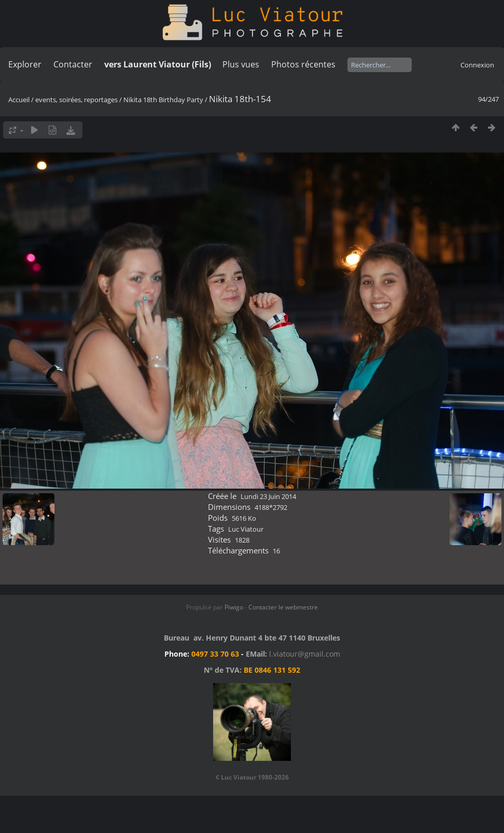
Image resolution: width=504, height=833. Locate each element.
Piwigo (234, 607)
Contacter (73, 64)
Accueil (19, 100)
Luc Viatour (246, 529)
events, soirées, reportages (77, 100)
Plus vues (241, 64)
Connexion (477, 65)
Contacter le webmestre (283, 607)
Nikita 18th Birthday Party (163, 100)
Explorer (25, 64)
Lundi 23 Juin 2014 (268, 496)
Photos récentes (303, 64)
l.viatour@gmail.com (305, 654)
